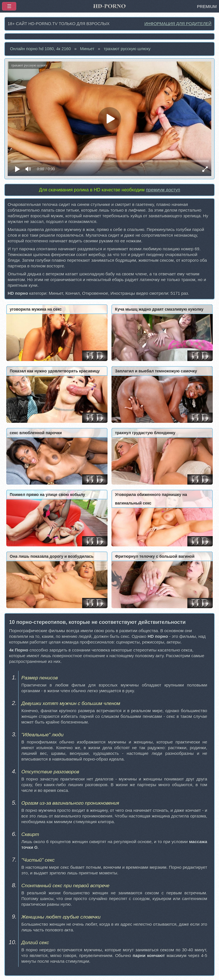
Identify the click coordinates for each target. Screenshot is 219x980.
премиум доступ (163, 190)
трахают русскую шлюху (127, 49)
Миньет (87, 49)
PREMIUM (207, 7)
